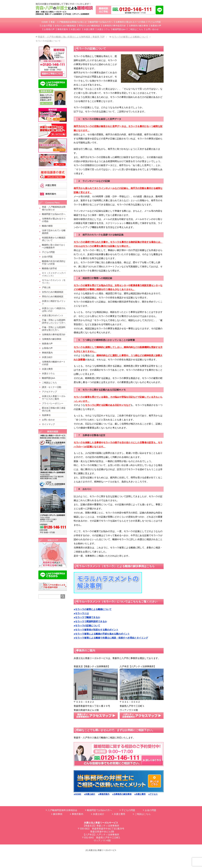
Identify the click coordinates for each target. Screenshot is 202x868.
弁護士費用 (119, 814)
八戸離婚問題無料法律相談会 (62, 810)
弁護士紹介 (99, 814)
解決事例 (58, 814)
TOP (71, 37)
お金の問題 (151, 810)
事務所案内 (78, 814)
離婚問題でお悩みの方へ (99, 810)
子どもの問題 (128, 810)
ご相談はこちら (143, 814)
